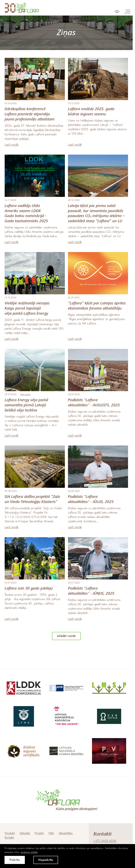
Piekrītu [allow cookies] (15, 860)
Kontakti (9, 837)
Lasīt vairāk (12, 145)
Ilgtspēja (25, 833)
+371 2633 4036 (105, 841)
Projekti (39, 833)
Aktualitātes (66, 833)
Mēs (51, 833)
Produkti (10, 833)
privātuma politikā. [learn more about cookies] (29, 852)
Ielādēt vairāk (66, 636)
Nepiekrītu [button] (46, 860)
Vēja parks (25, 394)
